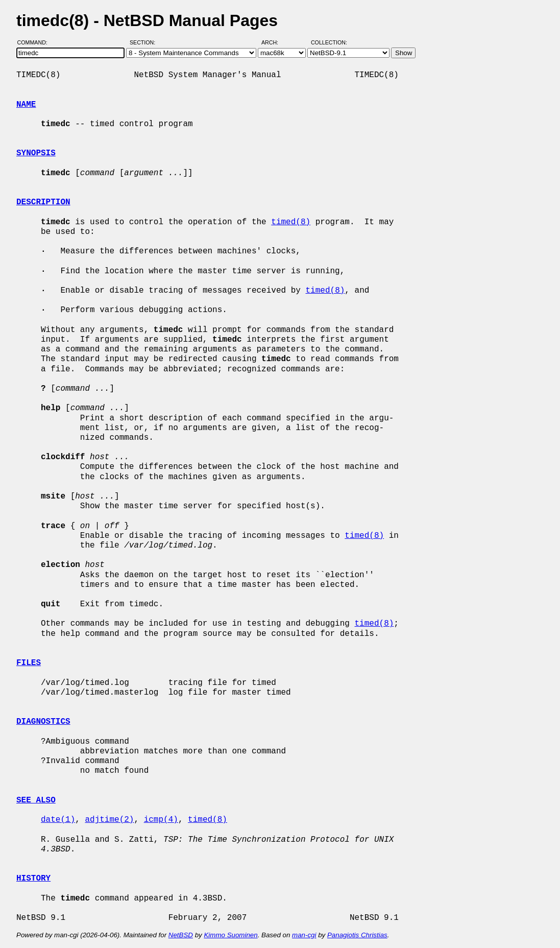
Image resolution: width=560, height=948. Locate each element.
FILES (29, 663)
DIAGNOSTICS (43, 722)
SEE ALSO (36, 800)
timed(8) (291, 222)
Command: (35, 42)
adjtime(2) (109, 820)
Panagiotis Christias (357, 935)
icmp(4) (161, 820)
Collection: (329, 42)
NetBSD (181, 935)
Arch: (274, 42)
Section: (145, 42)
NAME (26, 105)
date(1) (58, 820)
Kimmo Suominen (230, 935)
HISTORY (33, 879)
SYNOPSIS (36, 153)
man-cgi (304, 935)
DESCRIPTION (43, 202)
